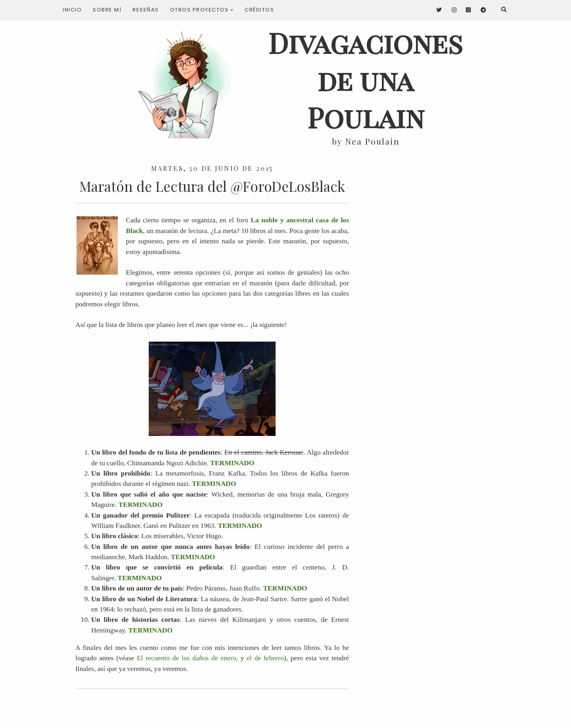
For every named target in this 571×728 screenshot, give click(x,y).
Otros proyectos (202, 10)
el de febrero (265, 658)
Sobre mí (107, 10)
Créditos (259, 10)
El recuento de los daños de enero (187, 658)
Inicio (72, 10)
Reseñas (146, 10)
